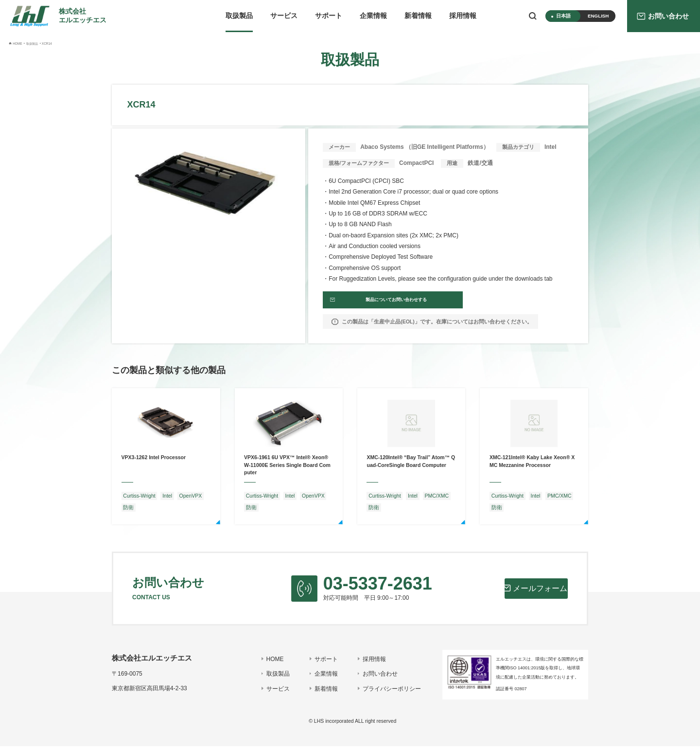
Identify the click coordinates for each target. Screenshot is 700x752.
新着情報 (418, 16)
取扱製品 (239, 16)
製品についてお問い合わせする (383, 303)
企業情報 (373, 16)
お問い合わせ (375, 680)
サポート (329, 16)
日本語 (563, 16)
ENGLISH (598, 16)
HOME (270, 664)
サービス (284, 16)
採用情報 (463, 16)
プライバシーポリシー (387, 695)
